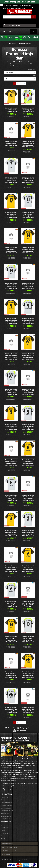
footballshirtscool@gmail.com (14, 8)
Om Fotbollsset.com (7, 811)
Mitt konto (4, 825)
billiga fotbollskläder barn (9, 847)
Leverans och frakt (7, 805)
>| (25, 84)
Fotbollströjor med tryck (8, 767)
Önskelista (4, 830)
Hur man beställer (6, 803)
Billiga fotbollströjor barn (24, 860)
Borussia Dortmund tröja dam (21, 44)
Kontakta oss (5, 813)
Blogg (3, 839)
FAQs (3, 800)
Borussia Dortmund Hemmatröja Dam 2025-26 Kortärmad (11, 110)
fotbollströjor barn (7, 844)
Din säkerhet (5, 797)
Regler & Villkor (6, 819)
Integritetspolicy (6, 816)
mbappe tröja (6, 855)
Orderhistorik (5, 828)
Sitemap (4, 836)
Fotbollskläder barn (24, 779)
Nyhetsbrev (4, 833)
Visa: (34, 75)
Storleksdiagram (6, 808)
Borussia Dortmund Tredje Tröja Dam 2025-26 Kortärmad (11, 143)
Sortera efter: (32, 69)
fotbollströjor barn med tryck (10, 851)
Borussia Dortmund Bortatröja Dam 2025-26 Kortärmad (28, 110)
